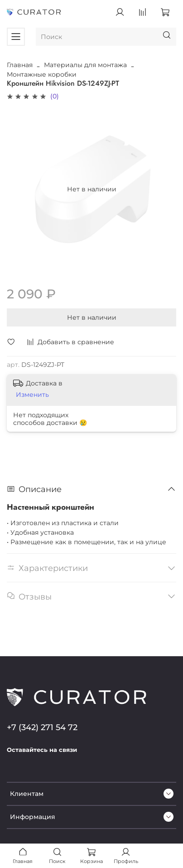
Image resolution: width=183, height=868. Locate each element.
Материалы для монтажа (85, 65)
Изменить (32, 395)
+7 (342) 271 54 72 (42, 727)
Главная (20, 65)
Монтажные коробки (42, 74)
